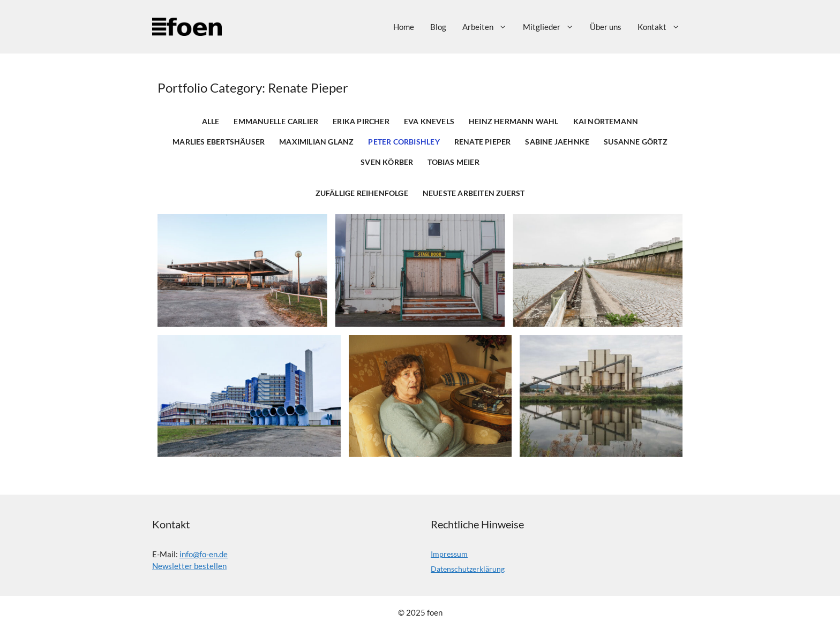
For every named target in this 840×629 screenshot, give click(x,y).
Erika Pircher (361, 122)
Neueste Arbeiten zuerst (474, 193)
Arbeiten (489, 27)
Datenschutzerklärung (468, 569)
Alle (211, 122)
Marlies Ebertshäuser (219, 142)
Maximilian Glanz (316, 142)
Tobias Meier (453, 162)
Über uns (606, 27)
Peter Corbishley (404, 142)
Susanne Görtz (636, 142)
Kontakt (663, 27)
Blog (438, 27)
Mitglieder (552, 27)
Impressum (449, 554)
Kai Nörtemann (606, 122)
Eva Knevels (429, 122)
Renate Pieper (483, 142)
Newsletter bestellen (189, 566)
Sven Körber (387, 162)
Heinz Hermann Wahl (514, 122)
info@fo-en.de (204, 554)
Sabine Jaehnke (557, 142)
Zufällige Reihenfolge (362, 193)
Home (404, 27)
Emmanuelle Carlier (276, 122)
